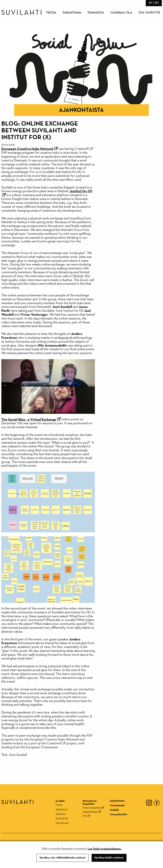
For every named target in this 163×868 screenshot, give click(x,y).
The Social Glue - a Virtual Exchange (29, 420)
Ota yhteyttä (149, 13)
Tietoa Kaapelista (92, 808)
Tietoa (51, 13)
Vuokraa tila (121, 13)
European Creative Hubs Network (27, 149)
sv (150, 3)
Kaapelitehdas (90, 812)
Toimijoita (96, 13)
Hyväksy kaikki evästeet (109, 858)
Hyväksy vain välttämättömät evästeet (63, 858)
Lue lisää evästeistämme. (105, 849)
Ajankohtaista (81, 110)
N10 (85, 816)
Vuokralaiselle (117, 806)
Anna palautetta (118, 814)
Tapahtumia (72, 13)
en (157, 3)
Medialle (114, 810)
